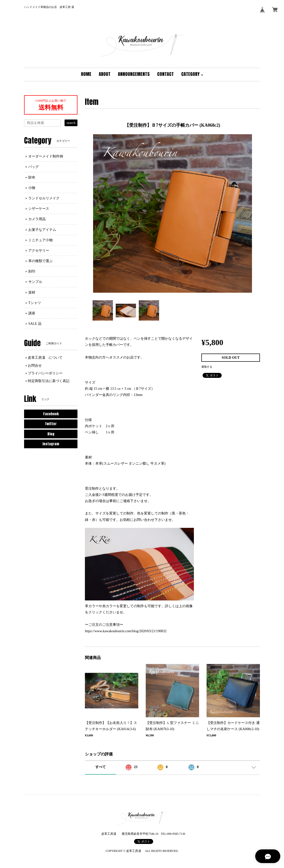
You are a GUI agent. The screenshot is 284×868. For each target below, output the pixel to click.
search (71, 123)
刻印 (32, 271)
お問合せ (35, 366)
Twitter (51, 424)
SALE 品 (35, 324)
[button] (192, 75)
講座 (32, 313)
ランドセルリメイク (44, 198)
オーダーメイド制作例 (46, 156)
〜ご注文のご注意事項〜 (104, 625)
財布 (32, 177)
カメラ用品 (37, 219)
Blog (51, 434)
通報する (207, 367)
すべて (101, 767)
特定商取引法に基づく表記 (49, 381)
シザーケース (39, 209)
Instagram (51, 444)
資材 (32, 292)
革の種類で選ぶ (40, 261)
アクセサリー (39, 251)
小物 (32, 188)
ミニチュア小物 (40, 240)
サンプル (35, 282)
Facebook (51, 414)
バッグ (34, 167)
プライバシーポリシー (45, 373)
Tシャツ (35, 303)
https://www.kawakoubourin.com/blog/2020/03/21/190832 (126, 631)
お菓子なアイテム (42, 230)
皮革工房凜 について (45, 358)
